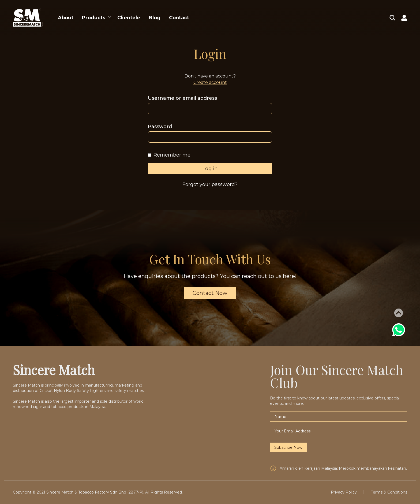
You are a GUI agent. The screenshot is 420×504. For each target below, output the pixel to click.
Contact (179, 18)
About (66, 18)
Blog (155, 18)
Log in (210, 169)
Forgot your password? (210, 184)
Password (160, 127)
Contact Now (210, 293)
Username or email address (182, 98)
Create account (210, 82)
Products (94, 18)
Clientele (129, 18)
